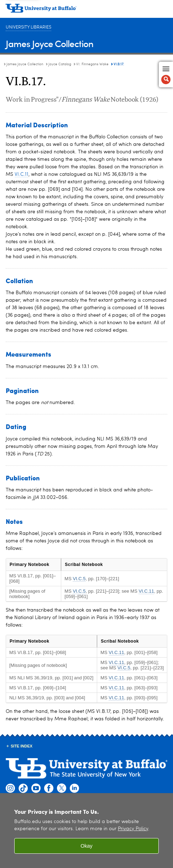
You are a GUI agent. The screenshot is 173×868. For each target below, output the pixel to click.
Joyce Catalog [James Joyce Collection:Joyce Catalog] (60, 64)
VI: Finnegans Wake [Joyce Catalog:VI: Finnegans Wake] (92, 64)
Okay (86, 846)
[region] (86, 831)
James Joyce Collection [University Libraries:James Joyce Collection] (25, 64)
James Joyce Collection (49, 43)
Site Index (22, 746)
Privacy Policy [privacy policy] (133, 829)
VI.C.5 (79, 579)
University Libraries (28, 27)
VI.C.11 (22, 174)
